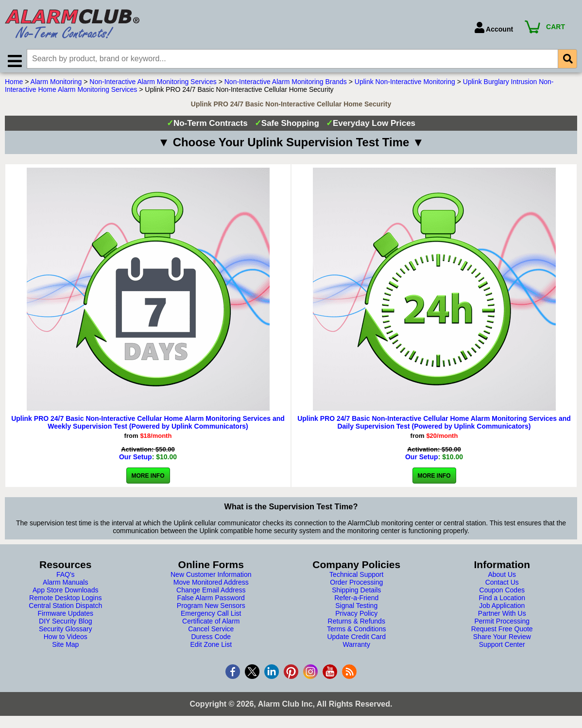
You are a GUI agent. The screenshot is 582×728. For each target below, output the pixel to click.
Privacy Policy (356, 616)
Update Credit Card (356, 639)
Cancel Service (211, 631)
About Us (502, 577)
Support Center (502, 647)
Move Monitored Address (211, 585)
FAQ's (66, 577)
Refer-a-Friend (356, 600)
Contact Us (502, 585)
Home (14, 84)
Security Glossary (66, 631)
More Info (148, 478)
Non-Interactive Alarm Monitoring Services (153, 84)
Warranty (357, 647)
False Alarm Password (211, 600)
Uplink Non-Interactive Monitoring (405, 84)
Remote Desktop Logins (65, 600)
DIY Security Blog (65, 624)
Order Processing (356, 585)
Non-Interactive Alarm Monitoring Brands (286, 84)
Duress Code (211, 639)
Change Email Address (211, 592)
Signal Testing (356, 608)
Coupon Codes (502, 592)
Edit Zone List (211, 647)
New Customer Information (211, 577)
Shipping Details (356, 592)
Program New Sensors (211, 608)
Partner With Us (502, 616)
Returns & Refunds (357, 624)
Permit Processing (502, 624)
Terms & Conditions (356, 631)
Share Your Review (502, 639)
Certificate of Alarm (211, 624)
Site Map (65, 647)
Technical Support (356, 577)
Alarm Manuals (65, 585)
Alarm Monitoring (56, 84)
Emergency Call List (211, 616)
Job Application (502, 608)
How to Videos (66, 639)
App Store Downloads (65, 592)
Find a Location (502, 600)
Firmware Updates (66, 616)
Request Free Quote (502, 631)
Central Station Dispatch (65, 608)
